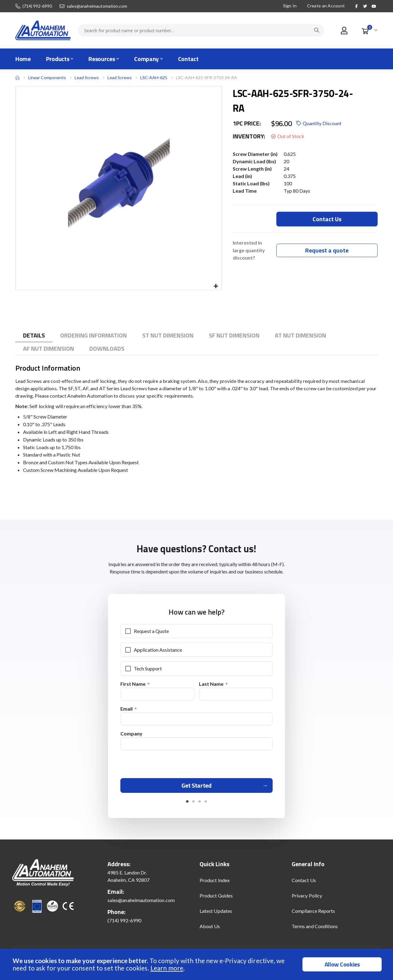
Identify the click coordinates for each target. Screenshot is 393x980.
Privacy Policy (307, 898)
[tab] (34, 336)
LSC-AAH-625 (154, 77)
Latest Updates (216, 913)
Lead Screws (87, 78)
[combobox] (201, 30)
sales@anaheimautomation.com (97, 6)
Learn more (167, 968)
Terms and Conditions (315, 929)
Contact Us (304, 883)
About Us (210, 929)
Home (18, 78)
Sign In (290, 6)
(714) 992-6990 (37, 6)
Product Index (215, 883)
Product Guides (216, 898)
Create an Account (326, 6)
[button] (216, 286)
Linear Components (47, 77)
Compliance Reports (313, 913)
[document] (197, 964)
